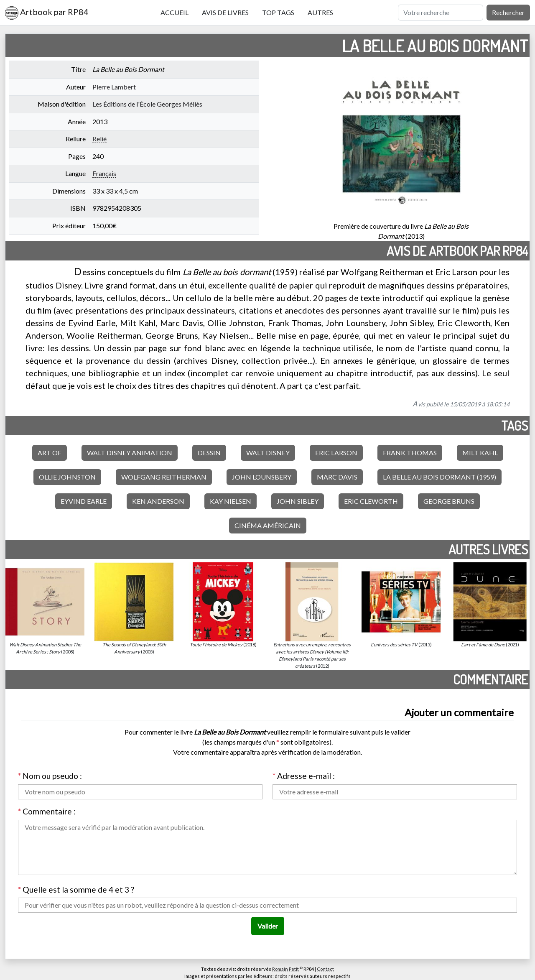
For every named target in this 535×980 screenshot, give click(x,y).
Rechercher (508, 12)
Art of (50, 453)
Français (104, 173)
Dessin (209, 453)
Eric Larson (336, 453)
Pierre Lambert (114, 87)
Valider (268, 926)
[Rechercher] (441, 13)
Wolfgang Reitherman (164, 477)
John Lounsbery (262, 477)
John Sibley (298, 501)
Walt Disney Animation (130, 453)
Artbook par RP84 (47, 13)
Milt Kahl (480, 453)
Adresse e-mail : (304, 776)
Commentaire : (47, 811)
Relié (99, 139)
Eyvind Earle (84, 501)
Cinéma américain (268, 525)
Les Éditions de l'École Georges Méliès (147, 104)
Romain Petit (285, 969)
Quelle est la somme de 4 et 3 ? (76, 889)
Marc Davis (337, 477)
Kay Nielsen (231, 501)
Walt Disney (268, 453)
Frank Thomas (410, 453)
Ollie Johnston (67, 477)
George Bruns (449, 501)
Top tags (278, 12)
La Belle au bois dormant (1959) (439, 477)
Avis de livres (225, 12)
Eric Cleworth (371, 501)
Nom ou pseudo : (50, 776)
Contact (325, 969)
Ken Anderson (158, 501)
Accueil (175, 12)
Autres (320, 12)
